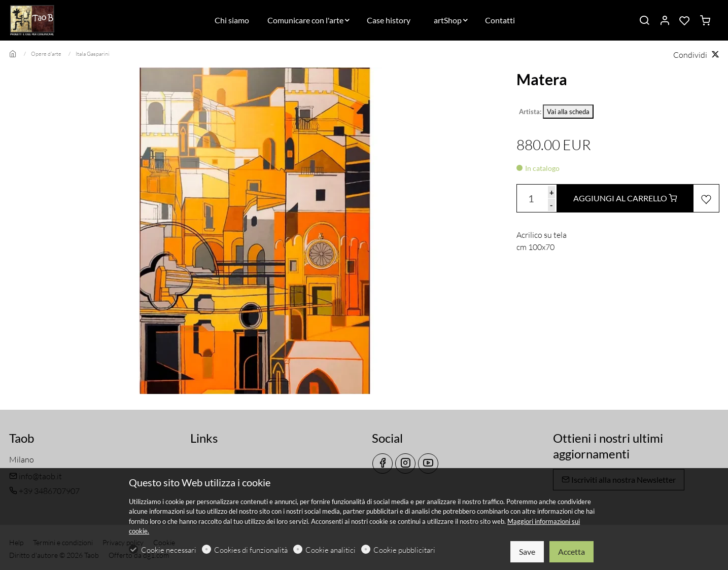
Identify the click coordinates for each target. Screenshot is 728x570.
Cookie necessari (169, 550)
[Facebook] (383, 464)
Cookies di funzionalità (251, 550)
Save (527, 551)
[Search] (644, 21)
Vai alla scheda (568, 112)
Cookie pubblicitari (404, 550)
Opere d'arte (46, 54)
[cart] (705, 21)
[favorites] (685, 21)
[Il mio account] (665, 21)
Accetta (571, 551)
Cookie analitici (331, 550)
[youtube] (428, 464)
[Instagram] (405, 464)
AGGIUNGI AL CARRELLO (625, 198)
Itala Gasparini (93, 54)
